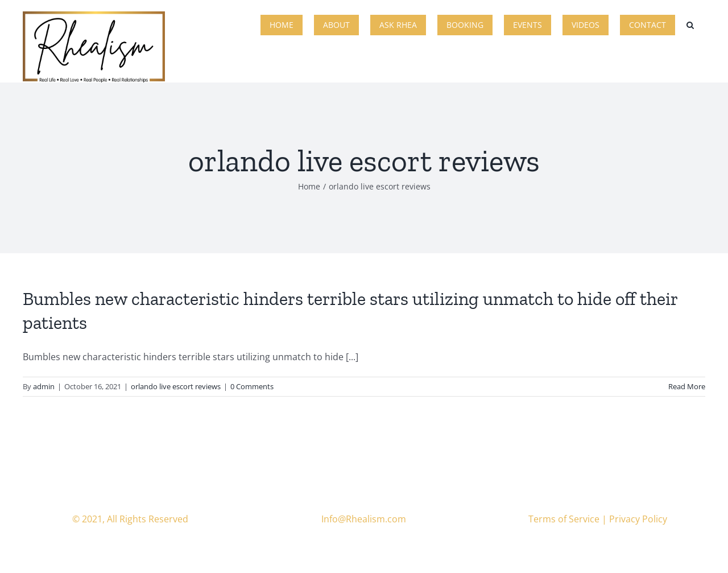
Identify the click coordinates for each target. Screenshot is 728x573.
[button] (690, 24)
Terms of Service (564, 519)
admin (44, 386)
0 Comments (252, 386)
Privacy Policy (638, 519)
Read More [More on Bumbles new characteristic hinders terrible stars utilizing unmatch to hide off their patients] (687, 386)
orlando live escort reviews (176, 386)
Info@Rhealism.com (364, 519)
